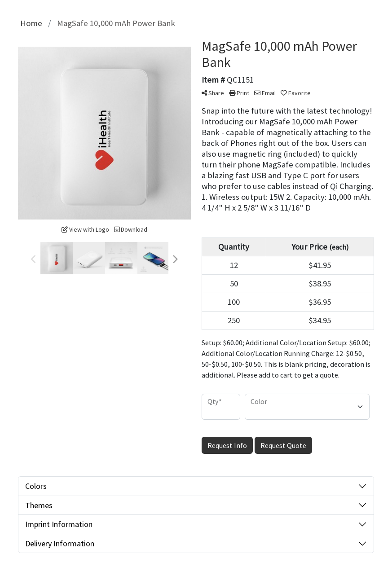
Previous (34, 259)
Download (131, 229)
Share (213, 93)
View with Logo (85, 229)
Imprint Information (59, 524)
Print (239, 93)
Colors (36, 486)
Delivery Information (60, 543)
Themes (39, 505)
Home (31, 23)
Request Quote (283, 445)
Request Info (227, 445)
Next (175, 259)
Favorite (296, 93)
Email (265, 93)
